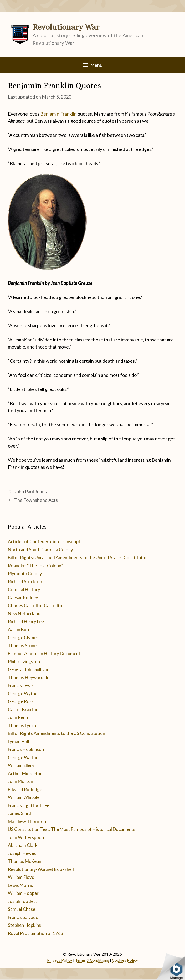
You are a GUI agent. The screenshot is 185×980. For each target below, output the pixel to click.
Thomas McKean (25, 861)
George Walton (23, 757)
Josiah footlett (22, 901)
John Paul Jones (30, 491)
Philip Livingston (24, 661)
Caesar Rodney (23, 598)
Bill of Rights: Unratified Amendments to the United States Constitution (78, 557)
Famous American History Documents (45, 653)
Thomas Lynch (22, 725)
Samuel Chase (22, 909)
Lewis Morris (20, 885)
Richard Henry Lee (26, 621)
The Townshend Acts (36, 500)
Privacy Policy (60, 960)
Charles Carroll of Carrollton (36, 605)
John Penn (18, 717)
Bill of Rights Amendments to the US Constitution (56, 733)
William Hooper (23, 893)
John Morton (20, 781)
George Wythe (23, 693)
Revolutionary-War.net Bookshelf (41, 869)
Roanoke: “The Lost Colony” (35, 566)
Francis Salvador (24, 917)
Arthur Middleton (25, 773)
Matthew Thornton (27, 821)
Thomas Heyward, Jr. (29, 677)
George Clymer (23, 637)
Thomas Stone (22, 646)
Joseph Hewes (22, 853)
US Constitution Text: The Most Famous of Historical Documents (72, 829)
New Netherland (24, 614)
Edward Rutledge (25, 789)
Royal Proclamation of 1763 (36, 933)
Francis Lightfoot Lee (29, 805)
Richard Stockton (25, 582)
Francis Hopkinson (26, 749)
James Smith (20, 813)
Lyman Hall (19, 741)
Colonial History (24, 589)
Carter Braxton (23, 709)
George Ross (21, 701)
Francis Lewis (21, 685)
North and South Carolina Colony (40, 550)
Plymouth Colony (25, 573)
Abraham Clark (23, 845)
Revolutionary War (66, 27)
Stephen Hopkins (24, 925)
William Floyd (21, 877)
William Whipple (24, 797)
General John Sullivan (29, 669)
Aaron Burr (19, 630)
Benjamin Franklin (58, 114)
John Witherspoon (26, 837)
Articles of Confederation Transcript (44, 541)
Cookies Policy (125, 960)
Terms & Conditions (92, 960)
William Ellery (21, 765)
